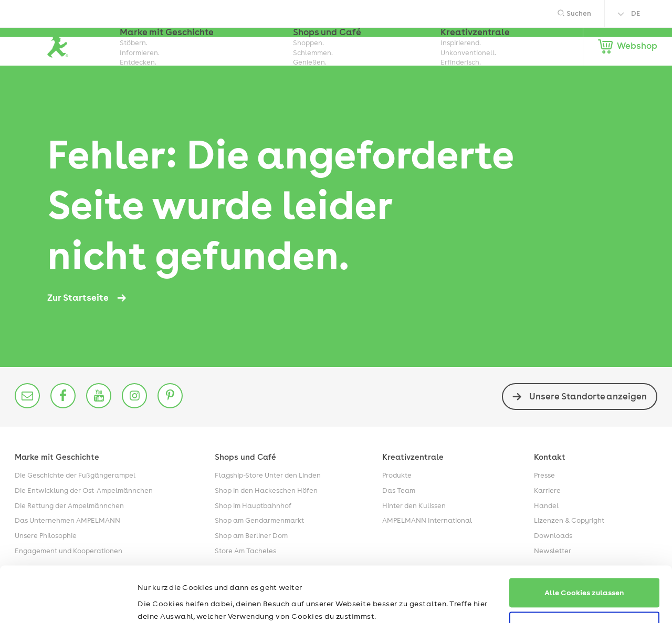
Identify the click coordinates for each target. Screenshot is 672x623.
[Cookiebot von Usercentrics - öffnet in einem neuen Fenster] (68, 603)
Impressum (158, 574)
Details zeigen (163, 603)
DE (636, 13)
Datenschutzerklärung (226, 574)
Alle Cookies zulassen (584, 537)
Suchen (574, 13)
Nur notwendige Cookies (584, 571)
